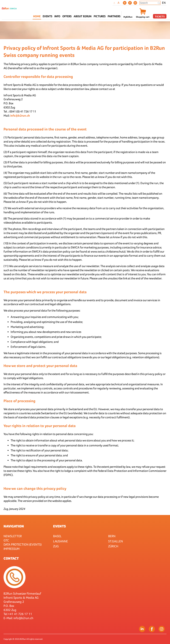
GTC (6, 540)
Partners (114, 16)
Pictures (100, 16)
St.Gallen (116, 541)
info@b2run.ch (20, 116)
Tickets (160, 16)
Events (59, 526)
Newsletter (13, 536)
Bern (112, 536)
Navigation (14, 526)
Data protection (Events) (23, 544)
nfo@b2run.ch (24, 618)
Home (37, 16)
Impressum (12, 549)
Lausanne (60, 541)
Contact (11, 558)
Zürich (113, 546)
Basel (57, 536)
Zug (56, 546)
